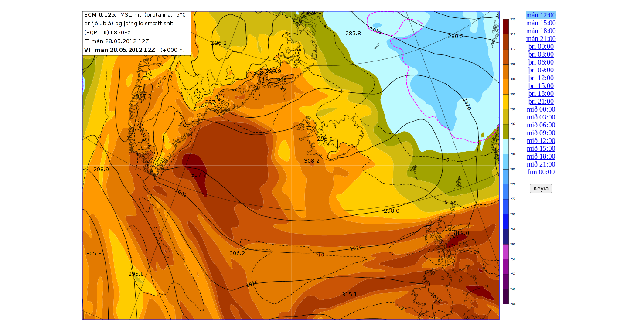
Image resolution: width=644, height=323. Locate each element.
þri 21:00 (541, 101)
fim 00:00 (541, 172)
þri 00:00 (541, 46)
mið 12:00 (541, 141)
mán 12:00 (541, 15)
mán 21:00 (541, 39)
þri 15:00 (541, 86)
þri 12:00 (541, 78)
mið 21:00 (541, 164)
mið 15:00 (541, 148)
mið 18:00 (541, 156)
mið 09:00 (541, 133)
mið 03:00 (541, 117)
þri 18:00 (541, 93)
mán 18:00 (541, 31)
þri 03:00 (541, 54)
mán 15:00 (541, 23)
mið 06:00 (541, 125)
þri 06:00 (541, 62)
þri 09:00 (541, 70)
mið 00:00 (541, 109)
